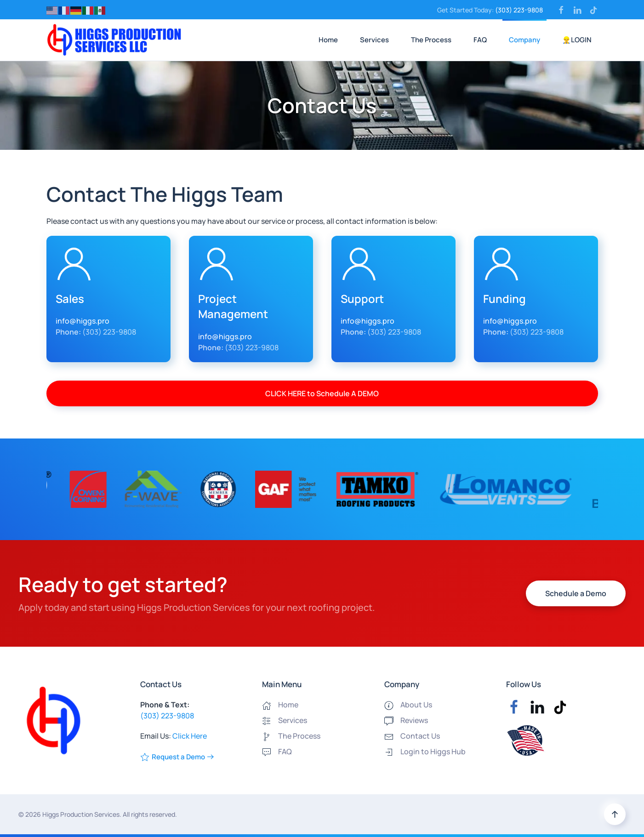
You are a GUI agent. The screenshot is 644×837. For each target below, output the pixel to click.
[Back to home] (114, 40)
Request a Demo (173, 757)
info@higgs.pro (83, 321)
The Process (431, 40)
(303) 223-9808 (519, 10)
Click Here (190, 736)
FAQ (480, 40)
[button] (615, 814)
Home (328, 40)
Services (374, 40)
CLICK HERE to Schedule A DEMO (322, 393)
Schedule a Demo (576, 593)
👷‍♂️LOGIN (577, 40)
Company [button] (524, 40)
